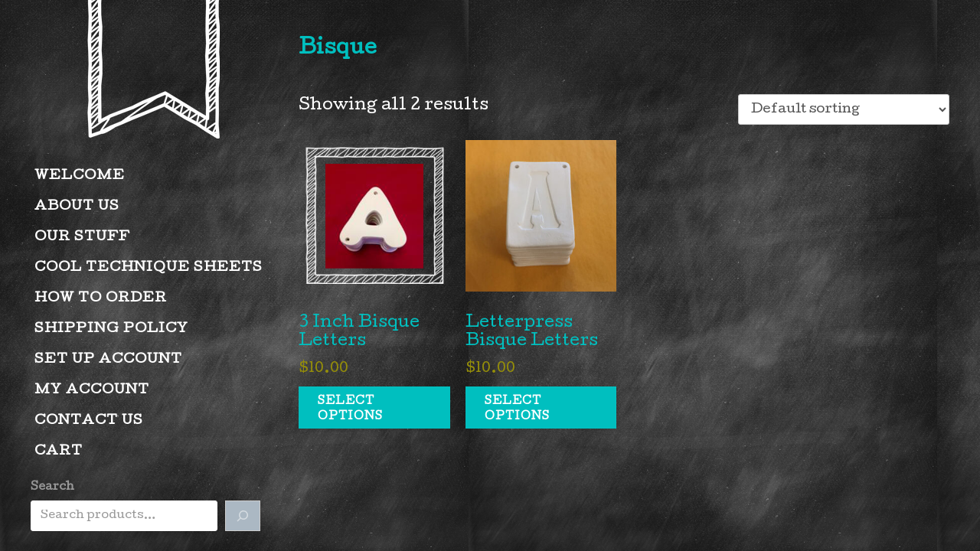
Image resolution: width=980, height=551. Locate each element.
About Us (77, 207)
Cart (59, 452)
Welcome (80, 176)
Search (52, 487)
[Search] (243, 516)
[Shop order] (844, 109)
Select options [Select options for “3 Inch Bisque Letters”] (350, 409)
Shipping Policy (111, 329)
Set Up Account (108, 360)
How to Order (101, 299)
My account (92, 391)
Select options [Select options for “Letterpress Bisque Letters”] (517, 409)
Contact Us (89, 421)
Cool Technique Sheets (149, 268)
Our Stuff (82, 238)
